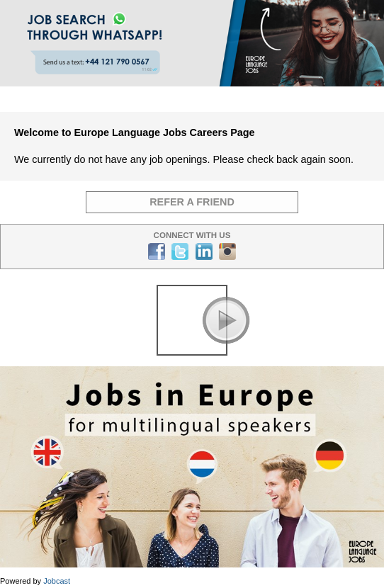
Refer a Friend (192, 202)
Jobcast (57, 581)
